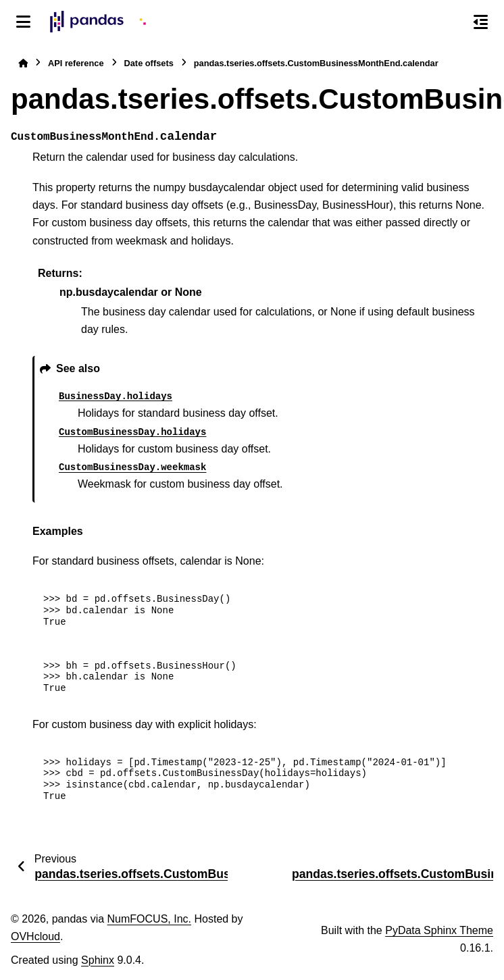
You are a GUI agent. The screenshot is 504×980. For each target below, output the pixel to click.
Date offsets (149, 63)
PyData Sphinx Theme (439, 930)
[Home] (23, 63)
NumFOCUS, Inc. (149, 919)
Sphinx (98, 960)
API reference (76, 63)
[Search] (452, 22)
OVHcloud (35, 936)
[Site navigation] (23, 22)
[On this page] (481, 22)
